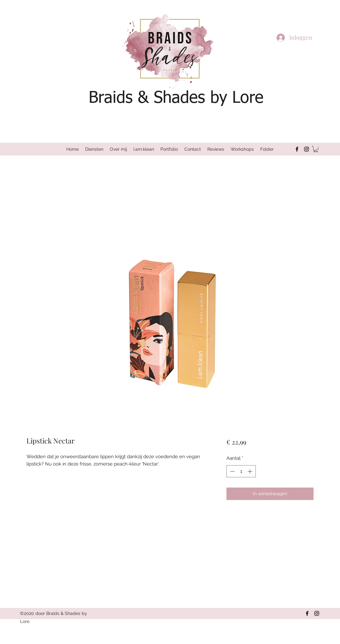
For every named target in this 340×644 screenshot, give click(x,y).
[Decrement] (232, 471)
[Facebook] (297, 149)
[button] (316, 149)
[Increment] (251, 471)
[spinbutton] (241, 471)
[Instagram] (307, 149)
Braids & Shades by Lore (176, 98)
